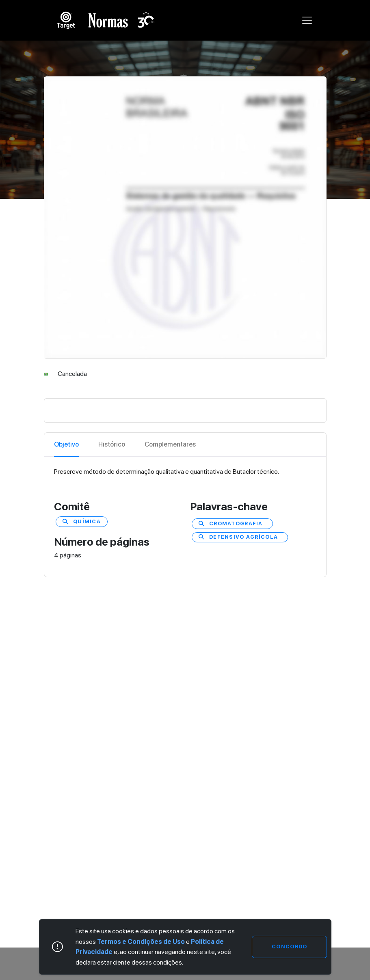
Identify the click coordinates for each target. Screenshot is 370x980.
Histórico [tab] (112, 444)
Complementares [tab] (170, 444)
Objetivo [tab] (66, 444)
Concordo (289, 947)
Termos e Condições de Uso (141, 942)
